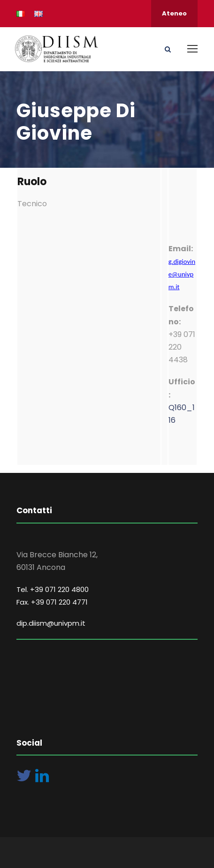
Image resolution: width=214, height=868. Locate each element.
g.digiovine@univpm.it (182, 274)
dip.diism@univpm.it (51, 623)
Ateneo (174, 13)
